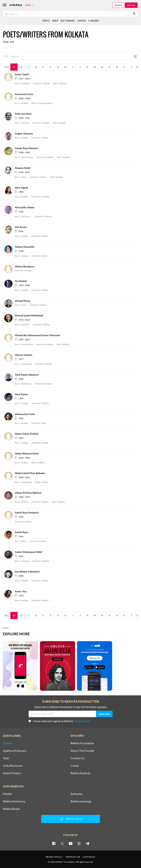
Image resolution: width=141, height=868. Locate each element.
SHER (55, 21)
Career (75, 766)
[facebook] (54, 843)
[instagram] (79, 843)
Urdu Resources (13, 766)
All (7, 67)
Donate (118, 5)
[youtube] (71, 843)
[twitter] (62, 843)
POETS (46, 21)
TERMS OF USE (73, 857)
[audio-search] (134, 14)
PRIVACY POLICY (54, 857)
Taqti (6, 758)
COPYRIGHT (89, 857)
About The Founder (83, 751)
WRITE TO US (71, 819)
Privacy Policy (82, 721)
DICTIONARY (68, 21)
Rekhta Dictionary (14, 801)
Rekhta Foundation (82, 743)
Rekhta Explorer (81, 773)
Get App (131, 5)
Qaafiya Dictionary (15, 751)
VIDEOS (82, 21)
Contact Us (78, 758)
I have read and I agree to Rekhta (60, 721)
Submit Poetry (12, 773)
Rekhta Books (11, 809)
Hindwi (7, 794)
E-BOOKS (94, 21)
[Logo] (16, 5)
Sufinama (76, 794)
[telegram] (87, 843)
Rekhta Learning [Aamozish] (81, 801)
